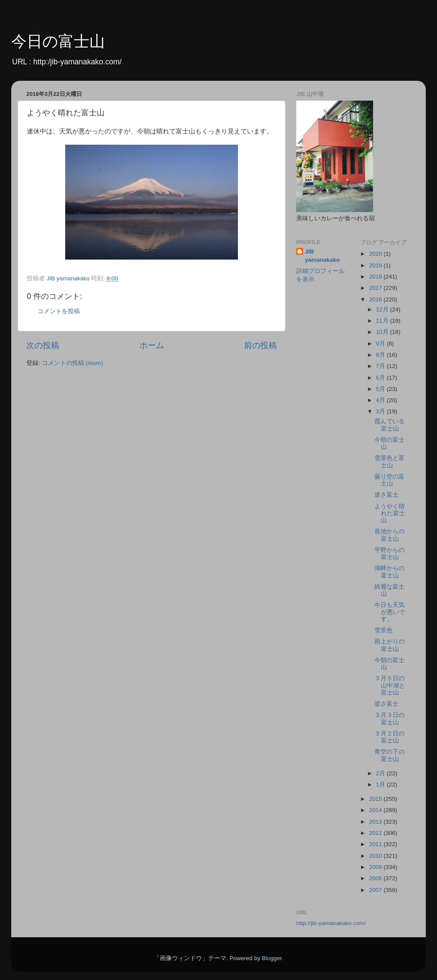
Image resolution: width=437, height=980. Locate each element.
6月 (382, 378)
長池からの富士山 (389, 535)
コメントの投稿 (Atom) (73, 363)
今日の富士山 (58, 41)
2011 (376, 844)
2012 (376, 833)
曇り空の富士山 (389, 480)
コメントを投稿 (59, 311)
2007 (376, 890)
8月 (382, 355)
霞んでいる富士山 (389, 425)
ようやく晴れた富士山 (390, 513)
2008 (376, 878)
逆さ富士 (386, 495)
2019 (376, 265)
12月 (383, 309)
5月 (382, 389)
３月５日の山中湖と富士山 (390, 685)
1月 (382, 785)
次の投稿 (43, 345)
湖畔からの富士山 (389, 572)
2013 (376, 822)
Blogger (272, 958)
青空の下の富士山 (389, 755)
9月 (382, 344)
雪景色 (383, 630)
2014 (376, 810)
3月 (382, 411)
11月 (383, 321)
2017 (376, 288)
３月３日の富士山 (389, 718)
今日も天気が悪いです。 (390, 612)
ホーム (152, 345)
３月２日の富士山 (389, 737)
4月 (382, 400)
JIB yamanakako (322, 256)
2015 (376, 799)
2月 (382, 773)
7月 (382, 366)
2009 (376, 867)
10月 (383, 332)
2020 (376, 254)
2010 (376, 856)
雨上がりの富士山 (389, 645)
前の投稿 (260, 345)
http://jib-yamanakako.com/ (331, 923)
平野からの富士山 (389, 553)
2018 (376, 277)
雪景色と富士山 (389, 461)
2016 (376, 300)
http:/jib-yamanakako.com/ (78, 62)
